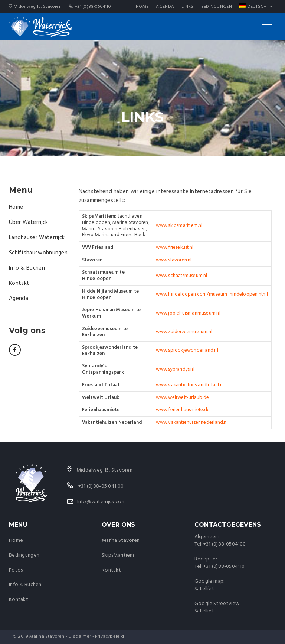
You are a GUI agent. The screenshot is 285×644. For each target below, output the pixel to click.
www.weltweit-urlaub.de (182, 398)
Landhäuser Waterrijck (37, 238)
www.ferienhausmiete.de (183, 410)
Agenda (165, 7)
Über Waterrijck (29, 222)
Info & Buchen (27, 268)
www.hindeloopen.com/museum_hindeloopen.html (212, 294)
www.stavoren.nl (174, 260)
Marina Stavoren (121, 541)
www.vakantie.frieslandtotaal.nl (190, 385)
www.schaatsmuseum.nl (181, 276)
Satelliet (204, 589)
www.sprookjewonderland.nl (187, 350)
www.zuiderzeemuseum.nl (184, 332)
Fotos (16, 570)
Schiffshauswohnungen (38, 253)
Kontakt (19, 283)
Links (188, 7)
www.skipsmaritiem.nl (179, 226)
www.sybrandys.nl (175, 369)
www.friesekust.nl (175, 248)
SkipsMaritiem (118, 555)
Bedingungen (217, 7)
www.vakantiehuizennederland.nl (192, 422)
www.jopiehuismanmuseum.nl (188, 313)
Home (142, 7)
